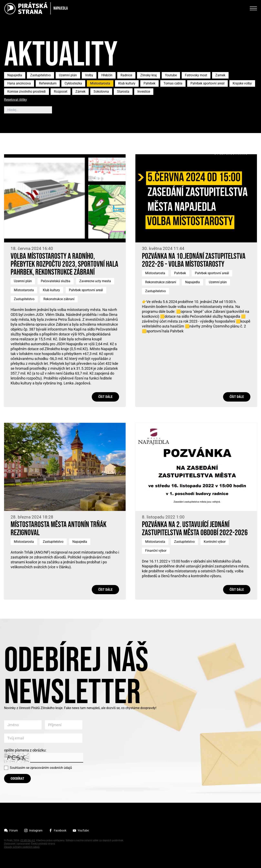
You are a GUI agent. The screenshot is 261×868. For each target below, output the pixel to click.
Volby (89, 75)
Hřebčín (107, 75)
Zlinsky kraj (149, 75)
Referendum (48, 83)
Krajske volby (242, 83)
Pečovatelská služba (56, 281)
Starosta (123, 92)
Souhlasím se (41, 768)
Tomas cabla (173, 83)
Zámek (80, 92)
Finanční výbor (156, 551)
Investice (144, 92)
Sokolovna (101, 92)
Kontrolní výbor (215, 542)
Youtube (171, 75)
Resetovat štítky (15, 100)
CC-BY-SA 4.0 (28, 840)
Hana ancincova (19, 83)
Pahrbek (149, 83)
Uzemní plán (68, 75)
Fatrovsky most (196, 75)
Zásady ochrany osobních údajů (22, 847)
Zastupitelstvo (40, 75)
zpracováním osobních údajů (51, 768)
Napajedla (15, 75)
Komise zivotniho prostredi (27, 92)
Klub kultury (127, 83)
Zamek (220, 75)
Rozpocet (61, 92)
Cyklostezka (73, 83)
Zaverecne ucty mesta (95, 281)
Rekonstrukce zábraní (59, 299)
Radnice (126, 75)
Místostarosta (100, 83)
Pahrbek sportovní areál (207, 83)
